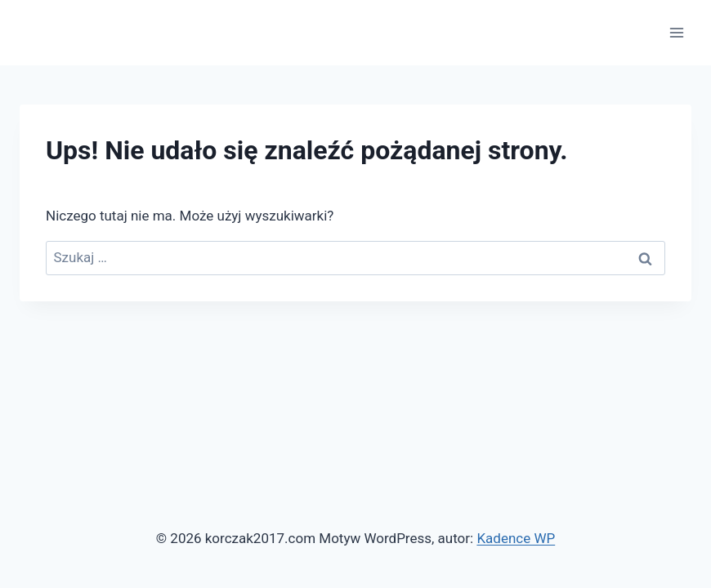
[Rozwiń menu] (676, 32)
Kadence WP (516, 538)
